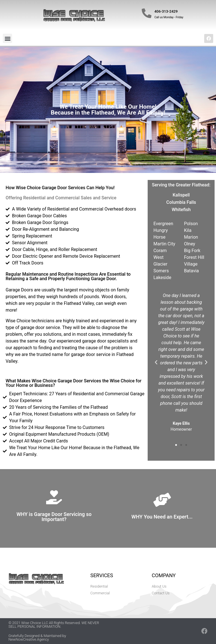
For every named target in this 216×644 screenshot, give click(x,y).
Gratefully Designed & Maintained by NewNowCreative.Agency (37, 638)
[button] (7, 38)
